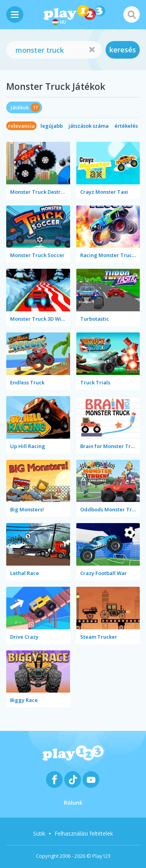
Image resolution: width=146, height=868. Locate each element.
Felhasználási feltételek (84, 833)
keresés (123, 50)
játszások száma (89, 126)
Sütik (39, 833)
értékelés (126, 126)
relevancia (21, 126)
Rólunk (73, 803)
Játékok (20, 107)
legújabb (52, 126)
